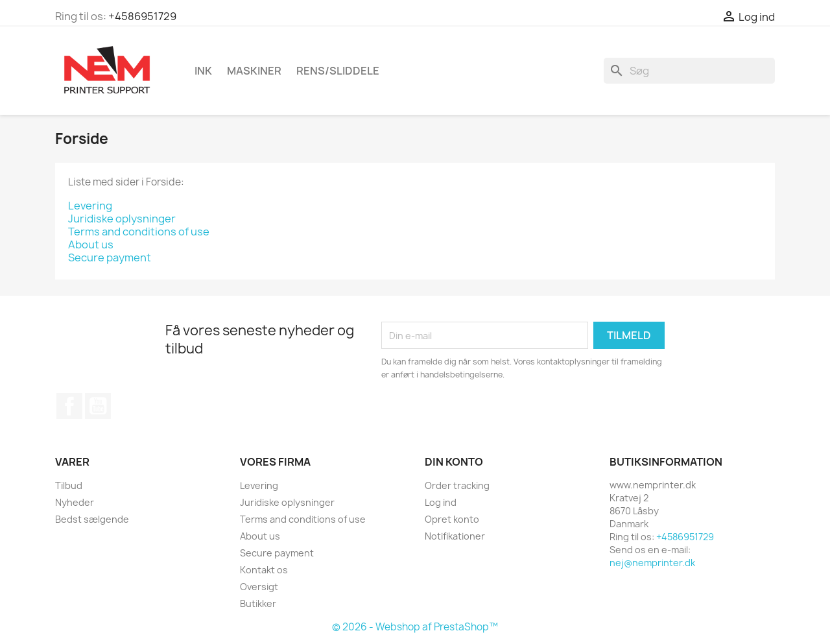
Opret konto (452, 519)
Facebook (69, 406)
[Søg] (689, 71)
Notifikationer (455, 536)
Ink (203, 71)
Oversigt (259, 587)
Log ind (441, 502)
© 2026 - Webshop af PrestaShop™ (415, 627)
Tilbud (69, 485)
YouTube (98, 406)
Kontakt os (264, 570)
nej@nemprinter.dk (652, 563)
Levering (90, 206)
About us (91, 244)
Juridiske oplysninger (122, 219)
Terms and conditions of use (139, 232)
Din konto (454, 462)
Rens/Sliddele (338, 71)
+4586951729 (142, 16)
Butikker (258, 603)
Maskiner (254, 71)
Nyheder (75, 502)
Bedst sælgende (92, 519)
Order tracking (457, 485)
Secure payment (110, 257)
